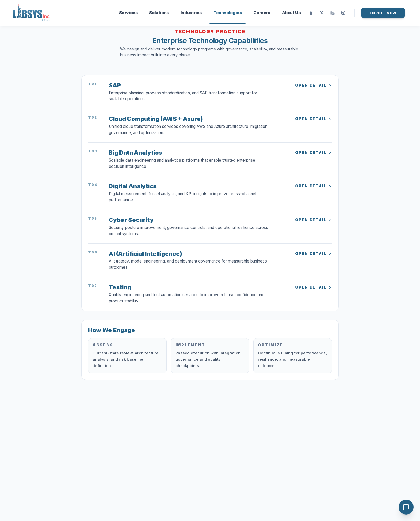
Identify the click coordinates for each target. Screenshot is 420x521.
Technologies (228, 17)
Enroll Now (383, 13)
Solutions (159, 13)
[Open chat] (406, 507)
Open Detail (314, 85)
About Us (291, 13)
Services (128, 13)
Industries (191, 13)
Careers (262, 13)
